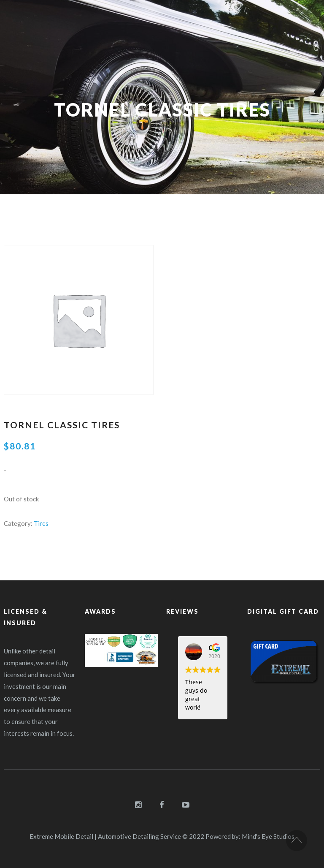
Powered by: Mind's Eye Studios (250, 836)
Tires (41, 523)
